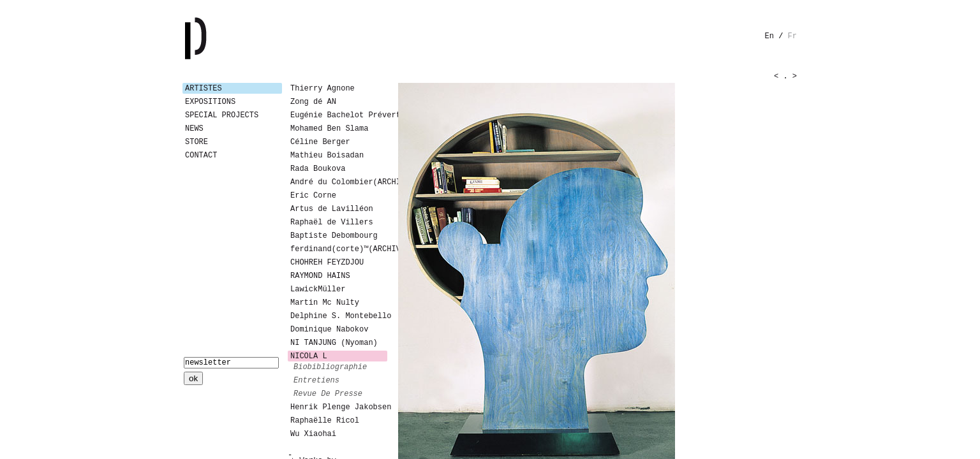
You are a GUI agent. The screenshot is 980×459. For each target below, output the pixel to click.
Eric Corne (313, 196)
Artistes (204, 89)
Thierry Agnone (323, 89)
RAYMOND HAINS (320, 276)
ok (193, 378)
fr (792, 36)
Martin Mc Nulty (325, 303)
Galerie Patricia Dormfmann (214, 38)
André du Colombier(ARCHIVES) (339, 182)
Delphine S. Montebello (339, 316)
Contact (201, 156)
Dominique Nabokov (329, 330)
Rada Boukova (318, 169)
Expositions (210, 102)
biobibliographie (330, 367)
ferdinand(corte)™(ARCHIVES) (339, 249)
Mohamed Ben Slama (329, 129)
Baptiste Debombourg (334, 236)
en (769, 36)
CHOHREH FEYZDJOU (327, 263)
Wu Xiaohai (313, 434)
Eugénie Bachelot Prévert (339, 115)
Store (197, 142)
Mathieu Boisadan (327, 156)
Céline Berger (320, 142)
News (194, 129)
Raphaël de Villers (332, 222)
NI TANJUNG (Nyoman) (334, 343)
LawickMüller (318, 289)
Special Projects (222, 115)
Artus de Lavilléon (332, 209)
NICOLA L (309, 356)
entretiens (316, 381)
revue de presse (328, 394)
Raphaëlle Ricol (325, 421)
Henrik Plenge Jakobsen (339, 407)
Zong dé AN (313, 102)
